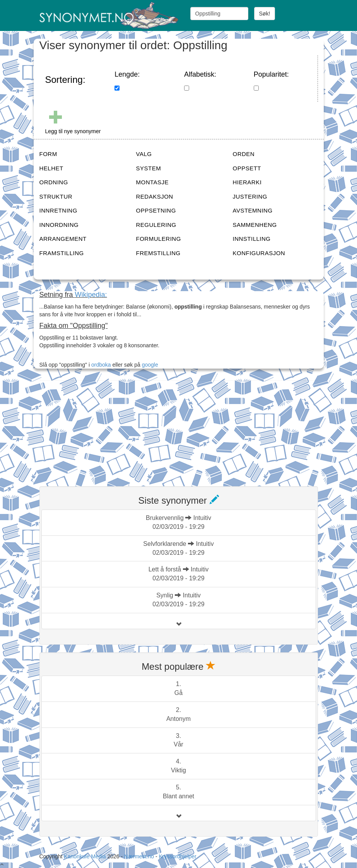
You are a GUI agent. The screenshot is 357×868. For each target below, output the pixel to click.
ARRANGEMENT (63, 239)
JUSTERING (250, 196)
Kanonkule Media (85, 856)
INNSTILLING (252, 239)
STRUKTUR (56, 196)
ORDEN (244, 154)
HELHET (51, 168)
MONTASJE (153, 182)
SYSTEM (149, 168)
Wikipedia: (91, 295)
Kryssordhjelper (177, 856)
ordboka (100, 365)
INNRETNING (58, 210)
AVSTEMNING (253, 210)
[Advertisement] (97, 429)
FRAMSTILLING (62, 253)
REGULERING (156, 225)
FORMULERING (159, 239)
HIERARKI (247, 182)
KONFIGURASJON (259, 253)
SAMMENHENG (255, 225)
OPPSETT (247, 168)
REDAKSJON (155, 196)
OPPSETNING (156, 210)
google (150, 365)
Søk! (265, 14)
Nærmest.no (139, 856)
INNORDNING (59, 225)
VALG (144, 154)
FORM (48, 154)
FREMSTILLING (158, 253)
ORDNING (54, 182)
